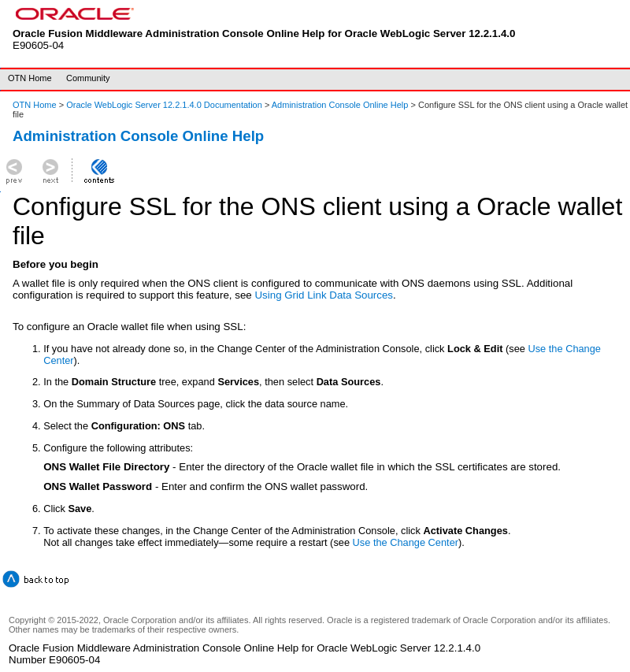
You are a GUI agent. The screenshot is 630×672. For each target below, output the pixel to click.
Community (88, 78)
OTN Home (30, 78)
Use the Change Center (406, 542)
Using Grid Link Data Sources (324, 295)
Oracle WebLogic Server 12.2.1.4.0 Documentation (165, 105)
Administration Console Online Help (340, 105)
